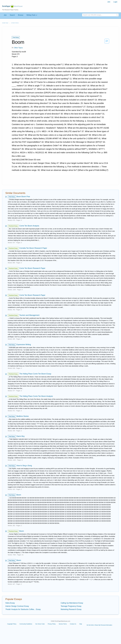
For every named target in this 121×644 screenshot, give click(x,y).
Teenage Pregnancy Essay (71, 606)
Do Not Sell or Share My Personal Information (99, 625)
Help (81, 624)
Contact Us (73, 624)
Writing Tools (31, 15)
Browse (21, 15)
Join (109, 2)
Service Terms (63, 624)
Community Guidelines (26, 624)
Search (12, 15)
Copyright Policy (12, 624)
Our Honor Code (40, 624)
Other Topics (15, 23)
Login (115, 2)
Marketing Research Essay (71, 609)
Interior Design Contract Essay (17, 606)
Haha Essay (10, 603)
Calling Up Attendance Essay (72, 603)
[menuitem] (109, 2)
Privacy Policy (52, 624)
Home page (5, 23)
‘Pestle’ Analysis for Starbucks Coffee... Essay (23, 609)
